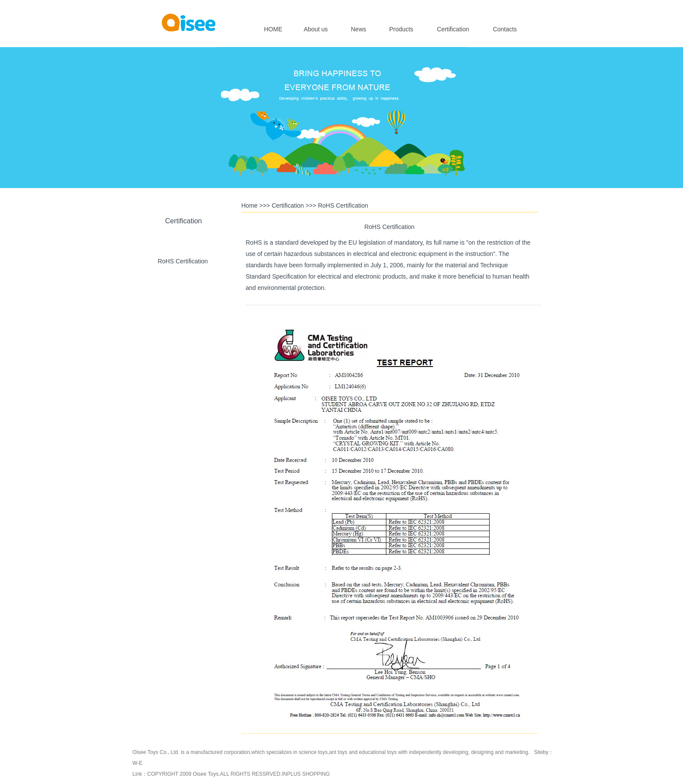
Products (401, 29)
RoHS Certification (183, 261)
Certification (453, 29)
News (358, 29)
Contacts (505, 29)
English (495, 7)
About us (316, 29)
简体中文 (519, 7)
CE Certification (183, 302)
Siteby (541, 752)
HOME (273, 29)
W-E (137, 763)
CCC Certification (183, 342)
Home (249, 205)
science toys (313, 752)
